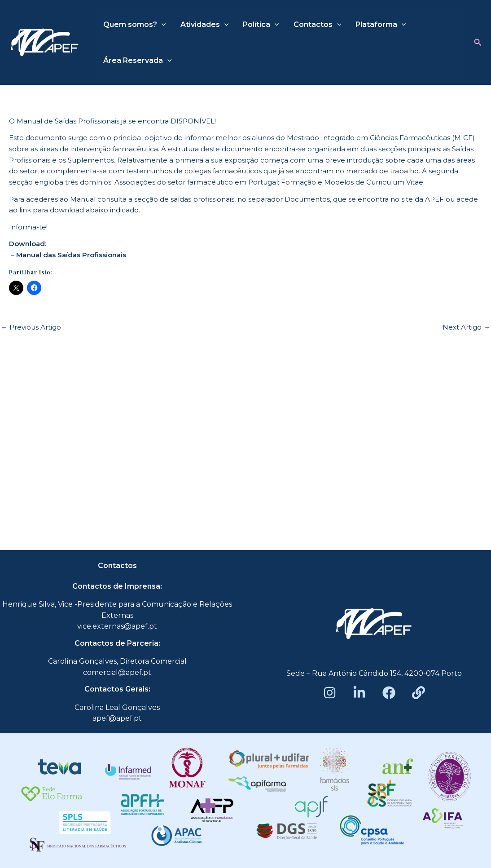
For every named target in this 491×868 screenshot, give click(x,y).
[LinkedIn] (359, 693)
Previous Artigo (31, 327)
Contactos (318, 25)
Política (261, 25)
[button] (478, 43)
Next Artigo (466, 327)
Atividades (205, 25)
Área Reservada (138, 61)
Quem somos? (135, 25)
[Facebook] (389, 693)
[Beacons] (419, 693)
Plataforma (381, 25)
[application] (162, 25)
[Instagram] (330, 693)
